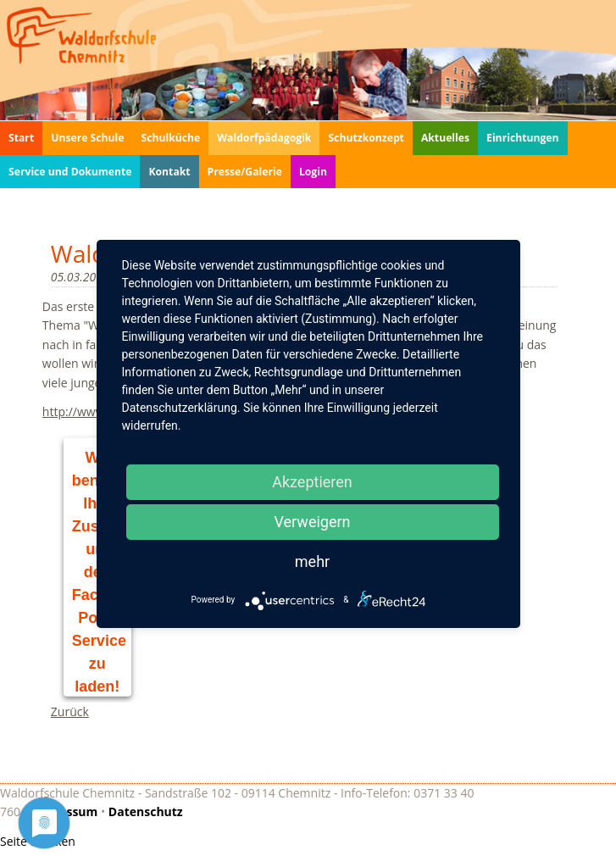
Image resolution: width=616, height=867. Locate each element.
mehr (312, 561)
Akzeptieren (312, 482)
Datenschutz (146, 811)
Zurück (70, 711)
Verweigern (312, 522)
